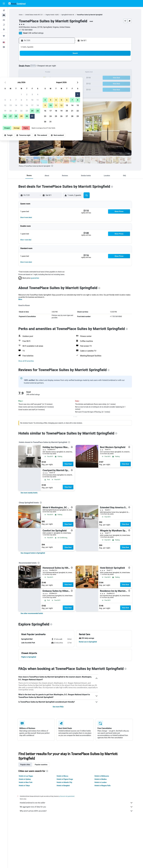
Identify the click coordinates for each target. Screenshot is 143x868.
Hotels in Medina (101, 779)
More (21, 299)
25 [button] (68, 78)
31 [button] (62, 83)
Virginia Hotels (50, 15)
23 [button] (57, 78)
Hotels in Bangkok (63, 786)
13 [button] (41, 72)
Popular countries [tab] (41, 765)
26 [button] (35, 83)
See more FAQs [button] (58, 707)
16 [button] (57, 72)
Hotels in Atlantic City (65, 782)
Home (21, 15)
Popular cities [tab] (25, 765)
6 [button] (41, 67)
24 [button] (62, 78)
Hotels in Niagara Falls (103, 786)
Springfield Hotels (67, 15)
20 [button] (41, 78)
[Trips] (4, 36)
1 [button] (51, 62)
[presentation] (52, 166)
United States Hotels (32, 15)
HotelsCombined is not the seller (77, 803)
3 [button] (62, 62)
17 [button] (62, 72)
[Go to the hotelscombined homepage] (17, 3)
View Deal (68, 464)
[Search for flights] (4, 10)
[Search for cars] (4, 20)
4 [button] (68, 62)
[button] (4, 4)
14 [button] (46, 72)
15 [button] (51, 72)
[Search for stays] (4, 15)
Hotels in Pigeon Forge (65, 779)
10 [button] (62, 67)
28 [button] (46, 83)
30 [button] (57, 83)
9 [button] (57, 67)
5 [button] (35, 67)
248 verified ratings (36, 33)
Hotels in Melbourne (102, 776)
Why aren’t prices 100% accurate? (77, 811)
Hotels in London (101, 782)
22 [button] (51, 78)
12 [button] (35, 72)
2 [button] (57, 62)
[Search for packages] (4, 25)
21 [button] (46, 78)
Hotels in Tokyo (25, 786)
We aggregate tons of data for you (77, 807)
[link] (29, 493)
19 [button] (35, 78)
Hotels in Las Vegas (26, 776)
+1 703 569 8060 (26, 30)
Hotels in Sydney (25, 779)
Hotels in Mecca (63, 776)
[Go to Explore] (4, 29)
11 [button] (68, 67)
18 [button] (68, 72)
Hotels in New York (26, 782)
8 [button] (51, 67)
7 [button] (46, 67)
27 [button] (41, 83)
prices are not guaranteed (67, 796)
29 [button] (51, 83)
